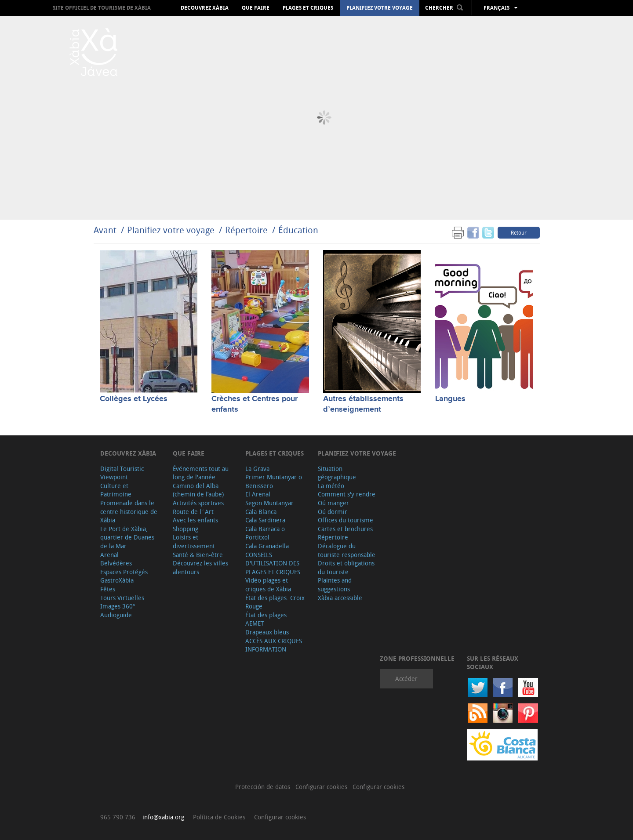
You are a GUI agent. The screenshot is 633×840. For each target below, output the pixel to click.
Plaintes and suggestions (335, 585)
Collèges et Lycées (134, 399)
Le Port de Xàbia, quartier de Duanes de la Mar (127, 537)
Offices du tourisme (346, 520)
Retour (519, 232)
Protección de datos (264, 787)
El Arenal (258, 494)
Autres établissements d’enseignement (363, 404)
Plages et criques (308, 8)
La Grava (257, 469)
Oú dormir (333, 512)
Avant (105, 230)
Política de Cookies (219, 817)
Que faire (256, 8)
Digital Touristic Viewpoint (122, 473)
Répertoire (246, 230)
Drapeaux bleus (267, 632)
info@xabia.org (163, 817)
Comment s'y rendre (347, 494)
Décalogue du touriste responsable (347, 550)
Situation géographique (337, 473)
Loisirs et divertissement (194, 541)
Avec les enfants (195, 520)
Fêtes (108, 589)
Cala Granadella (267, 546)
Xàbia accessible (340, 598)
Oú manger (333, 503)
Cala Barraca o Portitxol (265, 533)
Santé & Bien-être (198, 555)
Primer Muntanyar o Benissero (274, 481)
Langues (450, 399)
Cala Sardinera (265, 520)
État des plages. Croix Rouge (275, 602)
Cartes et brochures (345, 529)
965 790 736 (118, 817)
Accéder (406, 679)
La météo (331, 486)
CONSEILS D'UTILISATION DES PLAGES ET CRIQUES (273, 563)
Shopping (186, 529)
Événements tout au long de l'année (201, 473)
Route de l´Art (193, 512)
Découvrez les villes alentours (200, 567)
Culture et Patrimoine (116, 490)
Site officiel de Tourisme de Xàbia (102, 8)
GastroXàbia (117, 580)
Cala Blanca (261, 512)
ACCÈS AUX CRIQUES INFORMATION (274, 645)
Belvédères (116, 563)
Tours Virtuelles (122, 598)
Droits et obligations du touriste (346, 567)
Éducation (298, 230)
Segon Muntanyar (269, 503)
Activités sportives (198, 503)
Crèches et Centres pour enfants (255, 404)
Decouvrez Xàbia (205, 8)
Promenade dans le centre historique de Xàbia (129, 511)
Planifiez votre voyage (380, 8)
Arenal (109, 555)
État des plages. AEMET (267, 619)
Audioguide (116, 615)
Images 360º (118, 606)
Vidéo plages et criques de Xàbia (268, 585)
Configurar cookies (322, 787)
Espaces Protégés (124, 572)
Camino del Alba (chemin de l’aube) (198, 490)
